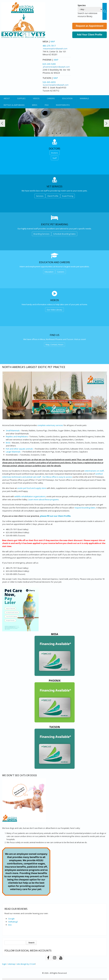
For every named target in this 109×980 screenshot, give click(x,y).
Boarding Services (42, 234)
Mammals (84, 98)
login (4, 964)
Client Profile (53, 196)
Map (53, 41)
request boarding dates (85, 508)
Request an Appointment (90, 26)
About (7, 98)
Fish (47, 105)
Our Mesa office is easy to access (57, 477)
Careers (51, 98)
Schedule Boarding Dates (64, 234)
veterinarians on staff (94, 471)
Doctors (55, 153)
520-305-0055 (49, 82)
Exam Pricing (68, 196)
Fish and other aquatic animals (19, 449)
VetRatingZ (13, 922)
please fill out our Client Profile (55, 516)
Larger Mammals (13, 452)
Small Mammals (13, 431)
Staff (55, 158)
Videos (36, 98)
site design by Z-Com (26, 964)
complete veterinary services (50, 425)
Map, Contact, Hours (54, 345)
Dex (10, 925)
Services (40, 196)
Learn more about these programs (43, 499)
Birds (35, 105)
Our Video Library (54, 310)
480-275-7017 (49, 46)
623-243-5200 (49, 64)
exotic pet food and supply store (32, 488)
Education (67, 98)
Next (106, 123)
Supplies (21, 98)
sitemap (12, 964)
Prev (3, 123)
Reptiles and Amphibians (17, 436)
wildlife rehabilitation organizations (30, 496)
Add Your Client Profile (90, 35)
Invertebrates (63, 105)
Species (82, 5)
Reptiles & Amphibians (14, 105)
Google (11, 919)
